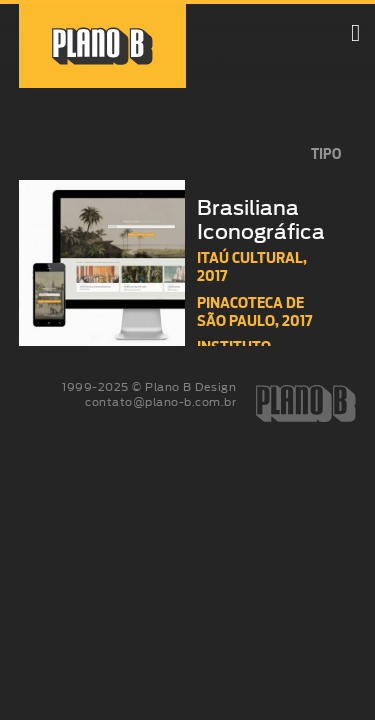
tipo (326, 154)
